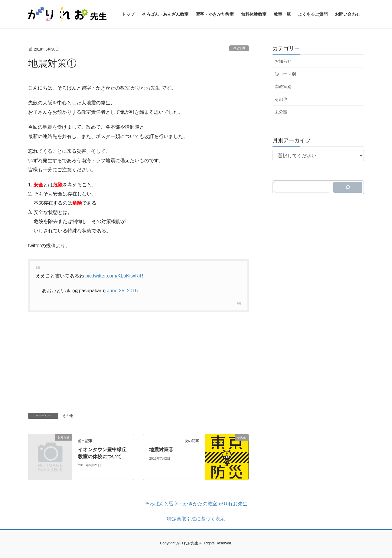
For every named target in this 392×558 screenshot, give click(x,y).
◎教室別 (283, 87)
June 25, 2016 (122, 291)
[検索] (348, 187)
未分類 (281, 112)
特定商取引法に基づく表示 (196, 519)
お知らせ (283, 61)
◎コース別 (285, 74)
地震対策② (161, 450)
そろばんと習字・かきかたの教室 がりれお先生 (196, 504)
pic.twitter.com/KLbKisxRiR (114, 276)
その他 (239, 48)
